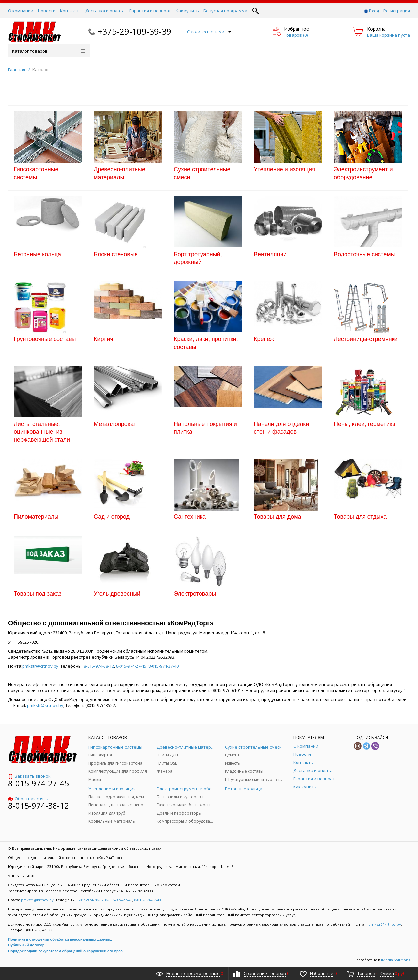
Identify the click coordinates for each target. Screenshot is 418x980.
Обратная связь (28, 799)
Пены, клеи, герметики (365, 424)
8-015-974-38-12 (99, 666)
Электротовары (195, 594)
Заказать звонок (29, 776)
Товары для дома (278, 517)
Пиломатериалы (36, 517)
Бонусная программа (225, 11)
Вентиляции (270, 254)
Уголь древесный (117, 594)
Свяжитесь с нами (209, 32)
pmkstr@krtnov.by (40, 666)
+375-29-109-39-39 (135, 31)
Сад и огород (112, 517)
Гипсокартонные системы (36, 173)
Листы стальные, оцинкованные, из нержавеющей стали (42, 432)
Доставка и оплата (105, 11)
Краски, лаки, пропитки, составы (206, 343)
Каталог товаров (48, 51)
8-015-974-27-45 (131, 666)
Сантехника (190, 517)
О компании (21, 11)
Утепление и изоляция (284, 169)
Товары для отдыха (360, 517)
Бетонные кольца (37, 254)
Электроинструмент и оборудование (363, 173)
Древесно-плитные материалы (120, 173)
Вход (374, 11)
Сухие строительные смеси (202, 173)
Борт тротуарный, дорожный (198, 258)
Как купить (187, 11)
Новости (47, 11)
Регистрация (397, 11)
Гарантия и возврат (150, 11)
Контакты (70, 11)
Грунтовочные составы (45, 339)
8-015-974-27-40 (163, 666)
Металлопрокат (115, 424)
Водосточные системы (364, 254)
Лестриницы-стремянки (366, 339)
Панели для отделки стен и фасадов (281, 428)
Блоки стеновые (116, 254)
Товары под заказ (38, 594)
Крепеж (264, 339)
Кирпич (104, 339)
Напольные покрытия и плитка (205, 428)
